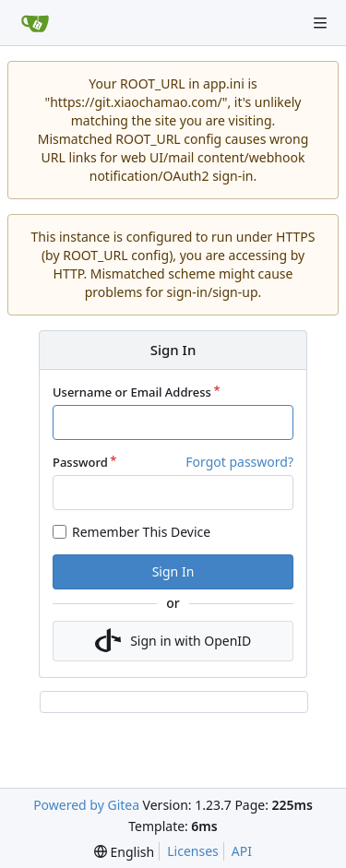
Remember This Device (141, 532)
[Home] (35, 23)
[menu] (124, 852)
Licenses (193, 851)
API (242, 851)
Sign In (173, 571)
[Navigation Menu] (320, 23)
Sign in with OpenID (173, 641)
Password (80, 462)
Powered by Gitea (86, 805)
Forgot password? (239, 462)
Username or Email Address (132, 392)
